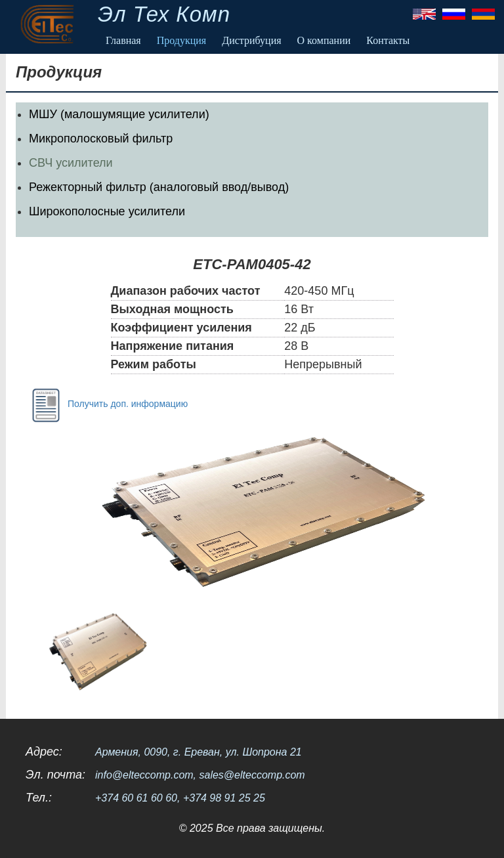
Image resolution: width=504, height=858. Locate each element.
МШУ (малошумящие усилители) (119, 114)
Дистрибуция (251, 40)
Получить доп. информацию (107, 404)
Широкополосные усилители (107, 211)
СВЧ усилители (71, 163)
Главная (123, 40)
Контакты (388, 40)
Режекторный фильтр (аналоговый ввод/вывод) (159, 187)
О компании (324, 40)
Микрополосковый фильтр (101, 139)
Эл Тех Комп (164, 14)
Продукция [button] (182, 40)
